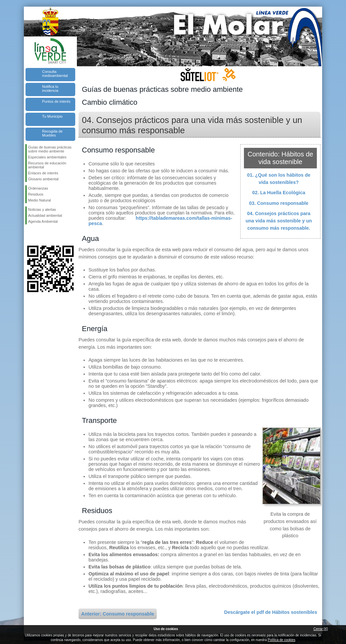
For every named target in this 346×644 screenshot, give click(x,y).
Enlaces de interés (43, 173)
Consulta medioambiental (55, 74)
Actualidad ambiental (45, 215)
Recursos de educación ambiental (47, 165)
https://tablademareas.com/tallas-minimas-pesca (160, 221)
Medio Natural (39, 200)
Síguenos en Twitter (40, 235)
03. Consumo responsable (279, 203)
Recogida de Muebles (52, 133)
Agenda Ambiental (43, 221)
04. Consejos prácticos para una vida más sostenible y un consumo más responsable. (279, 221)
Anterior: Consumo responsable (118, 614)
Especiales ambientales (47, 157)
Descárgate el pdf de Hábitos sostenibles (271, 612)
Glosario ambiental (43, 179)
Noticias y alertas (42, 209)
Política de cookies (282, 640)
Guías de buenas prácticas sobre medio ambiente (50, 149)
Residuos (36, 194)
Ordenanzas (38, 188)
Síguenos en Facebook (29, 235)
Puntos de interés (56, 101)
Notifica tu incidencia (50, 88)
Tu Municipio (52, 116)
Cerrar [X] (321, 629)
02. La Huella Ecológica (279, 193)
